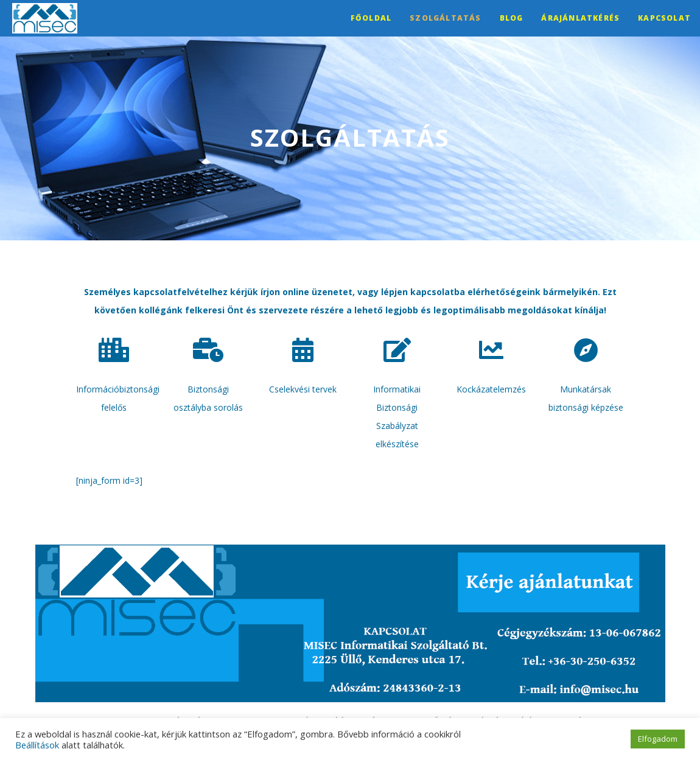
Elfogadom (658, 739)
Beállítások (37, 745)
